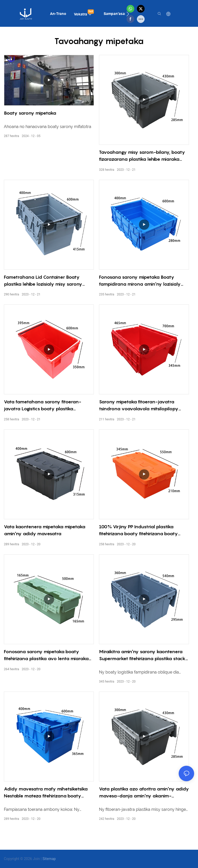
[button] (128, 14)
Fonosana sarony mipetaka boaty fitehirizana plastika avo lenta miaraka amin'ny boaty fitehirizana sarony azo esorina (46, 655)
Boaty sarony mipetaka (30, 113)
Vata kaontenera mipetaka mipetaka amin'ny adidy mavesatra (45, 530)
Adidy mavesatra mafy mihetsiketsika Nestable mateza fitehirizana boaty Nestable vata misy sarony (46, 793)
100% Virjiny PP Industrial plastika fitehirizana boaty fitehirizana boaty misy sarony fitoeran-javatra (138, 530)
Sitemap (49, 859)
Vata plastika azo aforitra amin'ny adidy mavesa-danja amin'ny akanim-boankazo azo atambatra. (144, 793)
